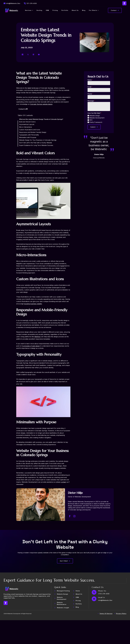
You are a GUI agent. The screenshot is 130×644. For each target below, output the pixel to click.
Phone (90, 94)
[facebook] (124, 3)
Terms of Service (106, 614)
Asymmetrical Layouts (27, 124)
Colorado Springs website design (41, 104)
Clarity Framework (96, 122)
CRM (47, 10)
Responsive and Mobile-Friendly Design (33, 132)
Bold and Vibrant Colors (27, 122)
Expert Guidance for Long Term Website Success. (36, 145)
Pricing (55, 10)
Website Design (95, 116)
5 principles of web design (31, 346)
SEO (91, 120)
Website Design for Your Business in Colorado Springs (38, 140)
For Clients (93, 10)
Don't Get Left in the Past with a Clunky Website (36, 143)
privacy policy (121, 614)
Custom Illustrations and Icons (30, 130)
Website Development (97, 118)
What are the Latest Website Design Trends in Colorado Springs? (41, 119)
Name (90, 80)
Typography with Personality (29, 135)
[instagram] (74, 516)
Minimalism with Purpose (28, 137)
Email (90, 87)
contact (64, 482)
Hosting (39, 10)
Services (28, 10)
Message (91, 101)
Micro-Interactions (26, 127)
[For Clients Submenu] (99, 10)
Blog (84, 10)
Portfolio (65, 10)
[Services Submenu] (33, 10)
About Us (75, 10)
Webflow (37, 337)
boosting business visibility (33, 304)
